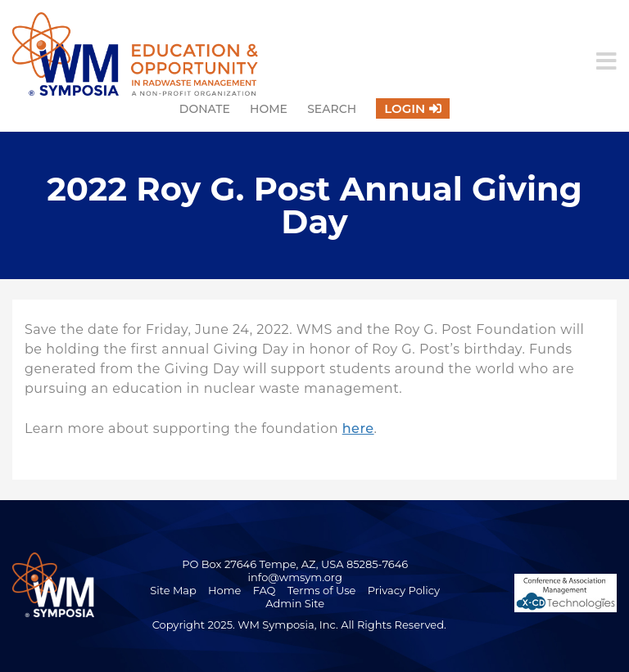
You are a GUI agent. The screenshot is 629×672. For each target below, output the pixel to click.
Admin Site (295, 603)
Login (405, 108)
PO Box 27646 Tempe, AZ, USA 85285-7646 (295, 564)
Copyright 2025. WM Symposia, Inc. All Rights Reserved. (299, 625)
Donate (205, 109)
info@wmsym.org (295, 577)
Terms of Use (322, 590)
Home (269, 109)
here (358, 428)
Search (332, 109)
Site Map (173, 590)
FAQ (265, 590)
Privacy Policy (404, 590)
